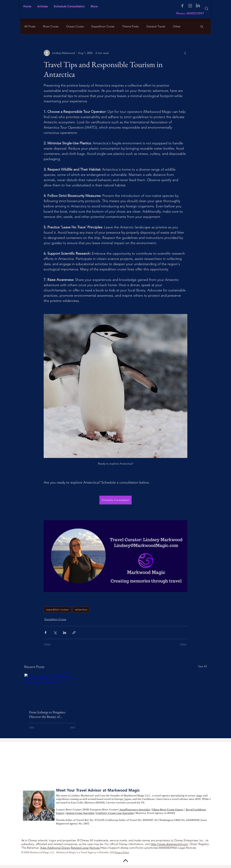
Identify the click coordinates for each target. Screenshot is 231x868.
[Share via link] (74, 633)
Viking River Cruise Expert (168, 810)
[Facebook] (182, 6)
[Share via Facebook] (46, 633)
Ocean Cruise (75, 26)
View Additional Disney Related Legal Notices (70, 848)
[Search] (207, 9)
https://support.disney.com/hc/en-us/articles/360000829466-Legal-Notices (148, 848)
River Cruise (51, 26)
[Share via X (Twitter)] (55, 633)
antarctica (81, 609)
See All (202, 666)
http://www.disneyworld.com (169, 844)
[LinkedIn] (198, 6)
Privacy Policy (122, 852)
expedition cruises (57, 609)
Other (177, 26)
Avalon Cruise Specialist (80, 813)
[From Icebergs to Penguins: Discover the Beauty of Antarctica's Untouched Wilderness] (53, 689)
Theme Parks (130, 26)
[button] (94, 6)
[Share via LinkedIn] (65, 633)
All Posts (30, 26)
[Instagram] (190, 6)
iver (200, 796)
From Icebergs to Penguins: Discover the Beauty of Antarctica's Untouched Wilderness (47, 714)
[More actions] (185, 53)
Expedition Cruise (103, 26)
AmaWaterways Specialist (135, 810)
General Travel (156, 26)
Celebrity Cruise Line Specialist (115, 813)
